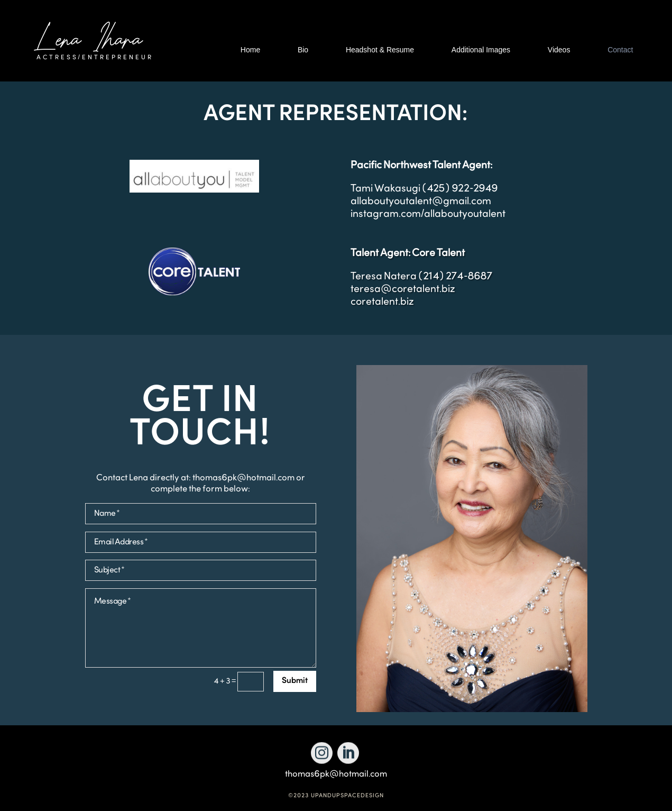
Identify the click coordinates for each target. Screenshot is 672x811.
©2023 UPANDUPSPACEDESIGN (336, 796)
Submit (295, 681)
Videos (559, 50)
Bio (303, 50)
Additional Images (481, 50)
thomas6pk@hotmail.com (336, 774)
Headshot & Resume (380, 50)
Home (250, 50)
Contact (620, 50)
